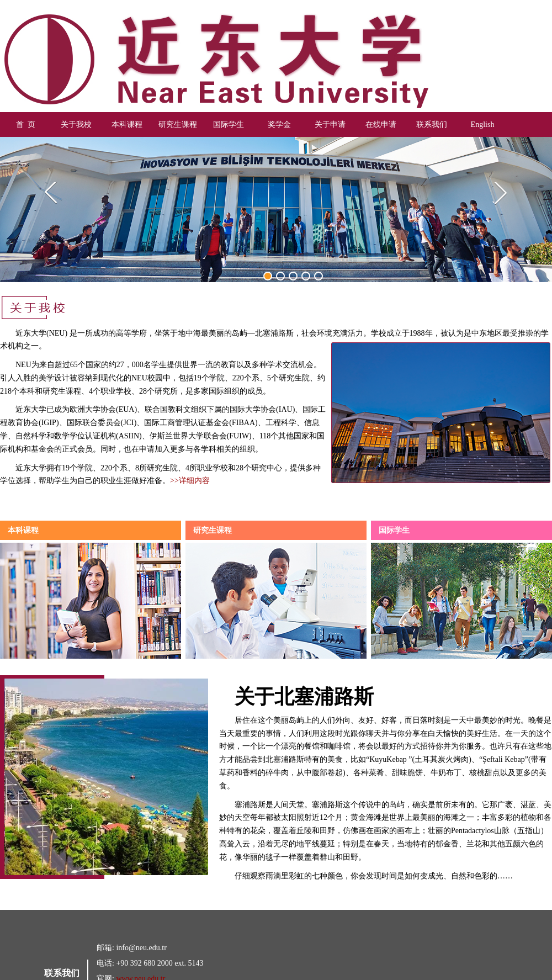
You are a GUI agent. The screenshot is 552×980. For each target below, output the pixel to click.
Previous (54, 195)
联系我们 (432, 125)
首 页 (26, 125)
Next (498, 195)
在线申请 (381, 125)
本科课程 (127, 125)
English (483, 125)
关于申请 (330, 125)
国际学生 (229, 125)
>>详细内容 (190, 481)
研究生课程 (178, 125)
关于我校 (76, 125)
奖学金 (279, 125)
